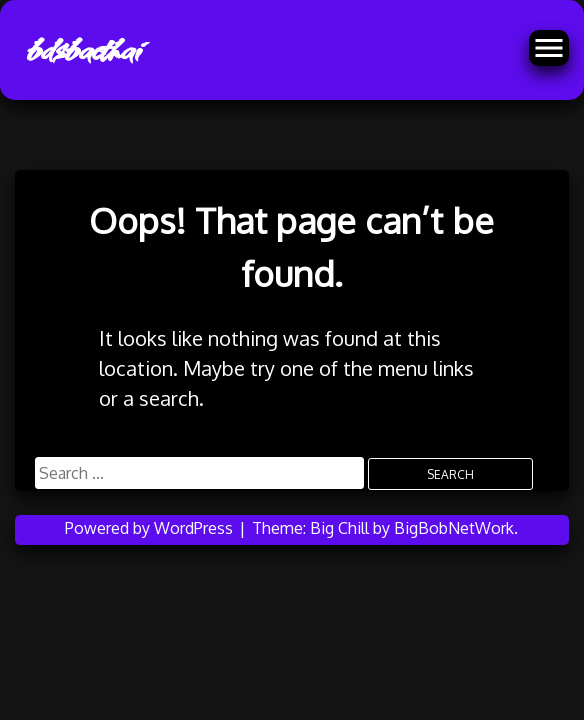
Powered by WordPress (151, 528)
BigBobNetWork (454, 528)
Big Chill (339, 528)
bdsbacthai (82, 50)
